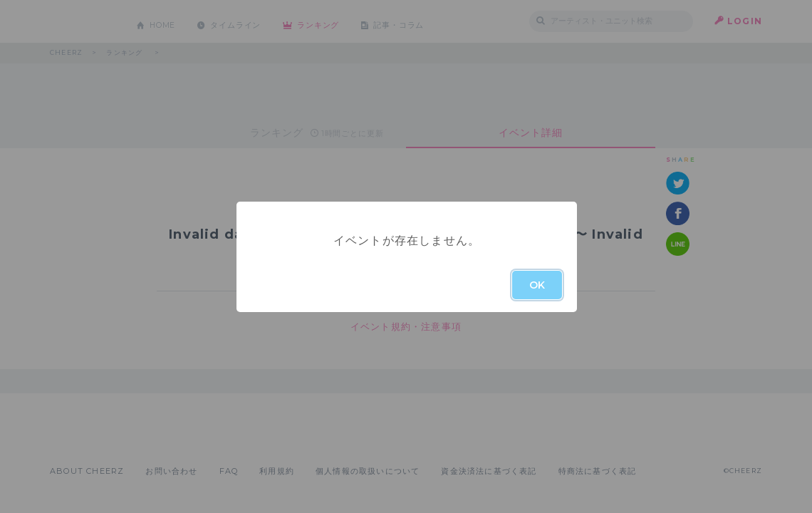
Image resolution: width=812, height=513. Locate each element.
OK (537, 285)
